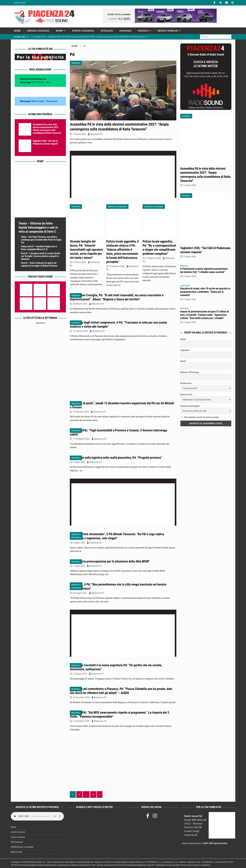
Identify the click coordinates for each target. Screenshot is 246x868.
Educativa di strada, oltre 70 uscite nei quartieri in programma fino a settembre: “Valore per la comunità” (205, 292)
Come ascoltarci (18, 837)
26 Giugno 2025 (80, 593)
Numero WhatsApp (190, 372)
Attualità (107, 31)
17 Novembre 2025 (81, 439)
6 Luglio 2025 (79, 543)
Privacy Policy (186, 865)
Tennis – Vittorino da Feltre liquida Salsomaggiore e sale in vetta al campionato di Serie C (38, 227)
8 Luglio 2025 (79, 462)
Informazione (17, 842)
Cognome (185, 350)
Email (183, 361)
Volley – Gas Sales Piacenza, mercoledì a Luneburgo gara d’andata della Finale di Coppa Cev (41, 240)
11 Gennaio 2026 (80, 331)
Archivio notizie (18, 832)
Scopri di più (191, 835)
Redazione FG (97, 134)
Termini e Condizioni (201, 865)
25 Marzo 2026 (79, 262)
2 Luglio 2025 (79, 566)
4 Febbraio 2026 (80, 304)
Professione (186, 383)
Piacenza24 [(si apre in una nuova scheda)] (52, 101)
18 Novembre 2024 (81, 697)
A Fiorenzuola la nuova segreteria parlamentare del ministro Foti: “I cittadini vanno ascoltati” (204, 270)
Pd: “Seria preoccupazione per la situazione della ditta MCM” (111, 561)
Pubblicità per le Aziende (22, 847)
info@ (196, 831)
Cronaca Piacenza (38, 31)
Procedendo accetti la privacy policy (202, 417)
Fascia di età (186, 394)
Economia (125, 31)
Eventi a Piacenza (83, 31)
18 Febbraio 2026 (153, 258)
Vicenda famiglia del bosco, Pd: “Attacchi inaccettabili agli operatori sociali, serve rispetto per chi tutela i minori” (86, 250)
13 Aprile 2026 (79, 134)
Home (17, 31)
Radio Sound (20, 3)
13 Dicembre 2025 (81, 412)
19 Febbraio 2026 (117, 266)
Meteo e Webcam (168, 31)
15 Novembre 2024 (81, 721)
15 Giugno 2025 (80, 674)
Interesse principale (190, 406)
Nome (183, 339)
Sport (59, 31)
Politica (143, 31)
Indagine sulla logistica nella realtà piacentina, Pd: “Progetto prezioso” (118, 458)
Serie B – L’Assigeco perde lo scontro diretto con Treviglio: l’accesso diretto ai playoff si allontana (41, 256)
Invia (48, 82)
